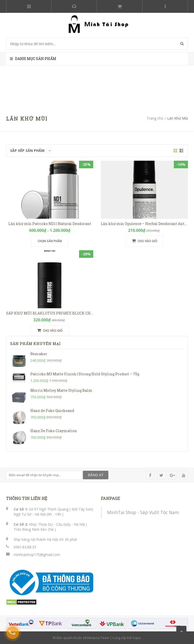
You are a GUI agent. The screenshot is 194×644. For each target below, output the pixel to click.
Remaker (39, 354)
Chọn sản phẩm (50, 241)
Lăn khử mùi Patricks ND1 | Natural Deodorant (50, 224)
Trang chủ (155, 118)
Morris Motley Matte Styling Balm (61, 390)
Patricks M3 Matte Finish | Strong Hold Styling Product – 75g (85, 374)
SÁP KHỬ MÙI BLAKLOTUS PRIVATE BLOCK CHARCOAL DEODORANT (68, 313)
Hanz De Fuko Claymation (54, 431)
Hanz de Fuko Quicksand (52, 411)
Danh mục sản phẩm (33, 59)
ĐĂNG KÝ (96, 475)
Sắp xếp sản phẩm (31, 150)
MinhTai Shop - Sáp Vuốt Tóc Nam (143, 512)
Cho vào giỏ (144, 241)
